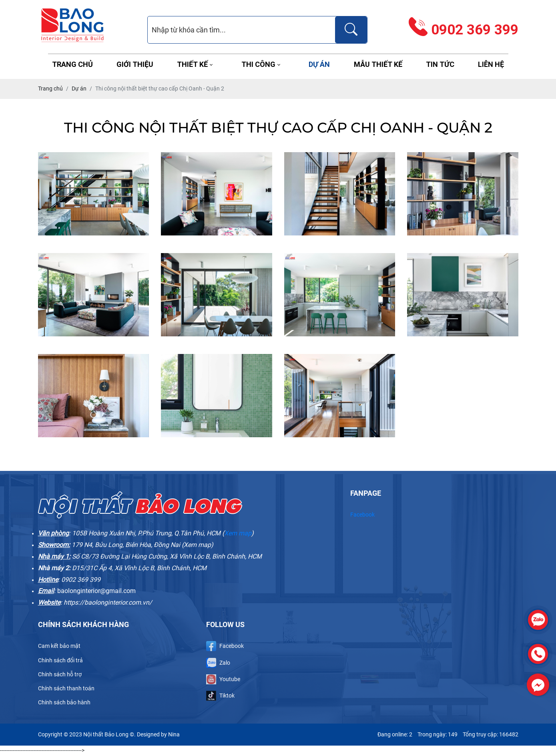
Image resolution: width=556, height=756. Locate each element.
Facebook (362, 515)
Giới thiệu (135, 64)
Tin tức (440, 64)
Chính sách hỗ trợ (60, 674)
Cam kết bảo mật (59, 646)
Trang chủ (72, 64)
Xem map (238, 533)
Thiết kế (192, 64)
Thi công (258, 64)
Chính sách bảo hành (64, 702)
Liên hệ (491, 64)
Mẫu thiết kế (378, 64)
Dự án (319, 64)
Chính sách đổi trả (60, 660)
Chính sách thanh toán (66, 688)
